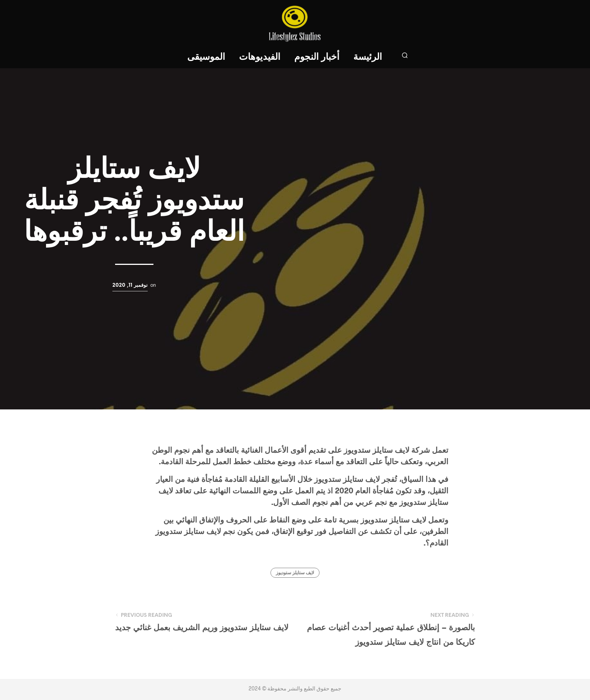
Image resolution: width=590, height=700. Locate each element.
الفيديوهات (260, 57)
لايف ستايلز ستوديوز (295, 573)
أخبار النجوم (317, 57)
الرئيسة (368, 57)
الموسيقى (206, 57)
